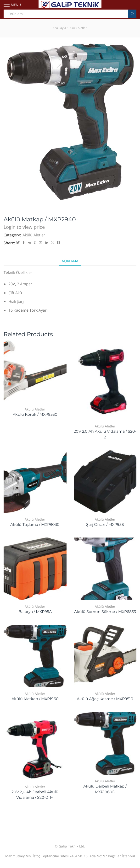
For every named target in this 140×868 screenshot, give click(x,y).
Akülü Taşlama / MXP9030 (35, 525)
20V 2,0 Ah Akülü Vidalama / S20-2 (105, 434)
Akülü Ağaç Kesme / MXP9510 (105, 699)
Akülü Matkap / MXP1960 (35, 699)
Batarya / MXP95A (35, 612)
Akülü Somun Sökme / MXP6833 (105, 612)
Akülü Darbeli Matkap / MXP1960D (105, 789)
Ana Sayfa (59, 28)
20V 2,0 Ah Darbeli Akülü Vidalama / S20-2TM (35, 795)
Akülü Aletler (78, 28)
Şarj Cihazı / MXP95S (105, 525)
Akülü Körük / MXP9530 (35, 414)
